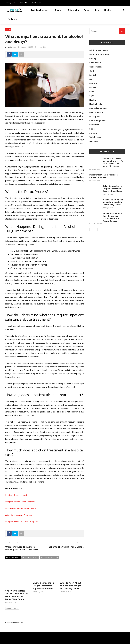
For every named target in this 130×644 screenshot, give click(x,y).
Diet (91, 79)
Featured (94, 83)
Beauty (58, 10)
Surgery (93, 133)
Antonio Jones (11, 47)
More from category (49, 558)
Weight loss (95, 137)
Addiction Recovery (40, 10)
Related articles (13, 558)
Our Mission (36, 3)
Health (107, 10)
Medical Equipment (98, 108)
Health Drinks (96, 104)
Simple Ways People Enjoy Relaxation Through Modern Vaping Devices (112, 217)
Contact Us (24, 3)
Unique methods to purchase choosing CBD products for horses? (23, 548)
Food (92, 92)
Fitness (93, 87)
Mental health (96, 112)
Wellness (94, 141)
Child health (73, 10)
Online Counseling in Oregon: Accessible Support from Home (43, 586)
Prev (9, 600)
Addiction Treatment (100, 54)
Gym (97, 10)
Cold (92, 71)
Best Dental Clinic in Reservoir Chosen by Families (104, 176)
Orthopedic (95, 116)
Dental (87, 10)
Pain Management (98, 120)
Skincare (93, 129)
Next (15, 600)
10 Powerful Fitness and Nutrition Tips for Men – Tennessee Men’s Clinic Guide (17, 587)
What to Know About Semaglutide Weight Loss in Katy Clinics (71, 586)
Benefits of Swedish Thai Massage (66, 547)
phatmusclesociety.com (36, 641)
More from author (30, 558)
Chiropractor (96, 67)
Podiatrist (13, 19)
